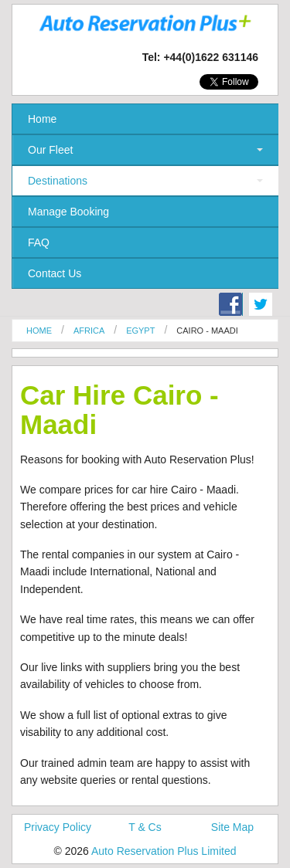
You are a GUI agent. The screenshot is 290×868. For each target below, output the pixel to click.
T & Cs (145, 827)
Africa (89, 331)
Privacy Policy (58, 827)
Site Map (232, 827)
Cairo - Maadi (207, 331)
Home (42, 119)
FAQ (39, 242)
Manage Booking (68, 212)
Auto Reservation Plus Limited (164, 851)
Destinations (58, 181)
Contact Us (55, 273)
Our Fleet (50, 150)
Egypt (140, 331)
